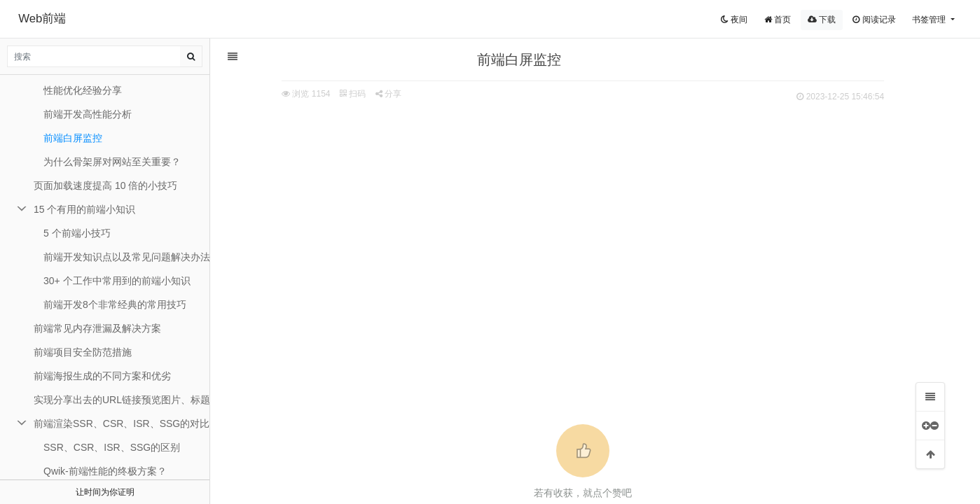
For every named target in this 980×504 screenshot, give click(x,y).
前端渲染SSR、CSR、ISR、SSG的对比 (122, 423)
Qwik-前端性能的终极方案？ (105, 471)
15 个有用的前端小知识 (84, 209)
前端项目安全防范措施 (83, 352)
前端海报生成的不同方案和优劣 (102, 376)
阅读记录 (874, 20)
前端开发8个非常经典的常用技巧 (115, 304)
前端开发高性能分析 (88, 114)
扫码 (358, 94)
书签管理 (930, 20)
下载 (822, 20)
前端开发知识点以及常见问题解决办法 (127, 257)
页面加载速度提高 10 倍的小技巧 (105, 185)
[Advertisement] (588, 211)
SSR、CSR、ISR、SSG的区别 (112, 447)
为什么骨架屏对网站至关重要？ (112, 162)
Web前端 (42, 19)
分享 (393, 94)
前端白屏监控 (73, 138)
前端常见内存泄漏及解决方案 (97, 328)
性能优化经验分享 (83, 90)
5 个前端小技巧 (77, 233)
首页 (778, 20)
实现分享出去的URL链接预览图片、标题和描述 (122, 400)
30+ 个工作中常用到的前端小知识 (117, 281)
